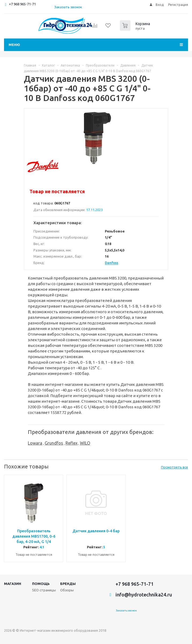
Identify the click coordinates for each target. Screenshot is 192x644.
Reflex (72, 443)
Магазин (13, 584)
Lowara (35, 443)
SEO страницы (44, 590)
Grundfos (54, 443)
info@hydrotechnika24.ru (144, 595)
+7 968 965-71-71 (22, 4)
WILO (85, 443)
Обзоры (67, 590)
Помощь (41, 584)
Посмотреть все (174, 467)
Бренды (68, 584)
